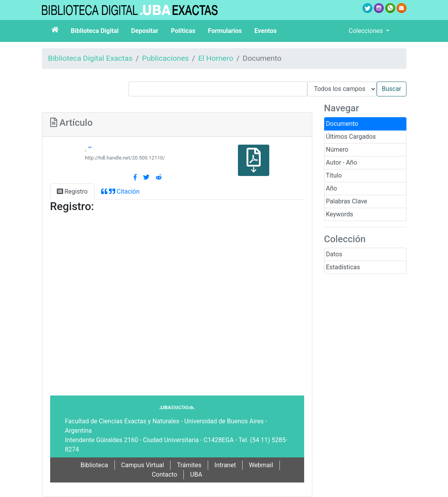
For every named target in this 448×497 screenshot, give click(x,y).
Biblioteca (94, 465)
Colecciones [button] (367, 31)
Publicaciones (165, 58)
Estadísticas (343, 267)
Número (337, 150)
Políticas (183, 31)
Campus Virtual (143, 465)
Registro (72, 191)
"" (90, 149)
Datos (334, 254)
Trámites (189, 465)
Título (334, 175)
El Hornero (216, 58)
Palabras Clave (347, 201)
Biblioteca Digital (95, 31)
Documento (342, 124)
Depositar (145, 31)
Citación (120, 191)
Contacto (164, 474)
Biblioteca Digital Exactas (91, 58)
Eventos (266, 31)
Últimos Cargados (351, 137)
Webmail (261, 465)
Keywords (340, 214)
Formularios (225, 31)
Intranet (225, 465)
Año (332, 188)
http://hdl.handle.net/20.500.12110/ (125, 158)
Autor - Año (342, 162)
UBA (196, 474)
